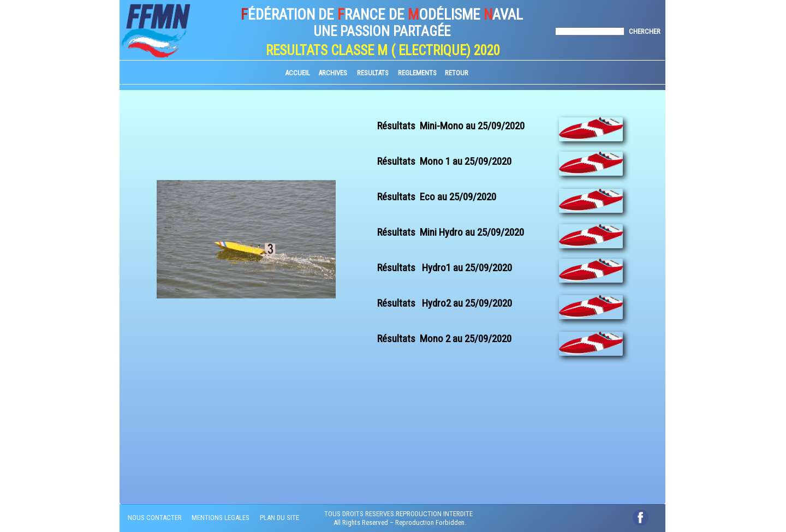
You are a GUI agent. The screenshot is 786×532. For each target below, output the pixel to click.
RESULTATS (373, 73)
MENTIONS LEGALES (221, 518)
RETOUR (457, 73)
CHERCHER (645, 31)
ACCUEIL (297, 73)
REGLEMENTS (417, 73)
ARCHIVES (333, 73)
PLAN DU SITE (279, 518)
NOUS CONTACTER (155, 518)
